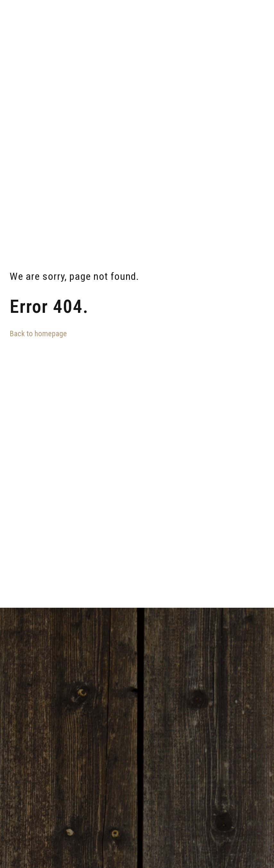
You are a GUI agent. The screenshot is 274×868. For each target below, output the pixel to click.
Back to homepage (38, 334)
